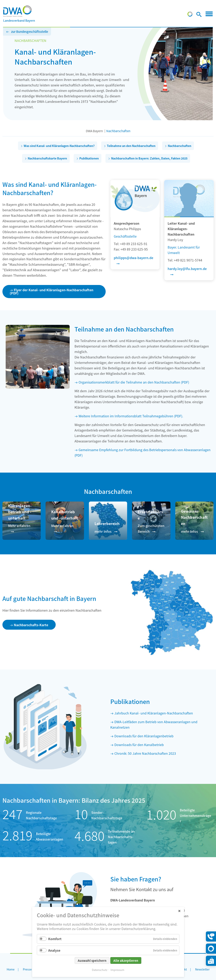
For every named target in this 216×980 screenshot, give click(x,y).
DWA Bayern (94, 131)
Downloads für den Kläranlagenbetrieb (144, 736)
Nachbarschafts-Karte (31, 625)
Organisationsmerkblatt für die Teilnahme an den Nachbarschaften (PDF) (134, 382)
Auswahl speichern (92, 960)
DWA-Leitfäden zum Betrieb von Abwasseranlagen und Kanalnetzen (154, 724)
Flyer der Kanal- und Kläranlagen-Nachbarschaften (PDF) (52, 291)
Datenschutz (100, 970)
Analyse (54, 950)
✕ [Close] (179, 911)
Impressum (117, 970)
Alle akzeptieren (126, 960)
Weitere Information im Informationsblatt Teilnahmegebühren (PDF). (131, 416)
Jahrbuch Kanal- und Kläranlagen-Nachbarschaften (154, 713)
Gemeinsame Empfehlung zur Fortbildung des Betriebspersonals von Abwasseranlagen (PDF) (143, 452)
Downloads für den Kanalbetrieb (139, 745)
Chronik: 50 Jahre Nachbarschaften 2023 (145, 753)
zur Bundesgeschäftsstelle (30, 31)
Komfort (55, 939)
